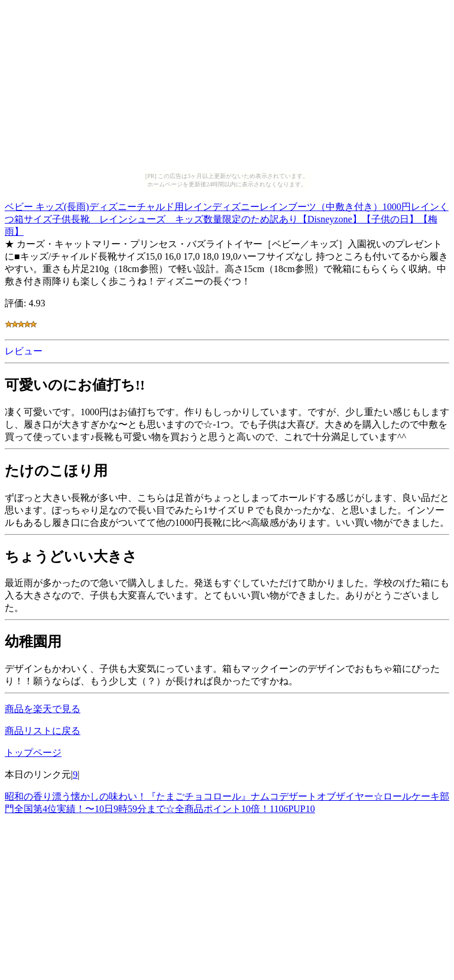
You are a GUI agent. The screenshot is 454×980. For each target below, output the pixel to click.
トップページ (33, 753)
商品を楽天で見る (43, 709)
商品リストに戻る (43, 731)
